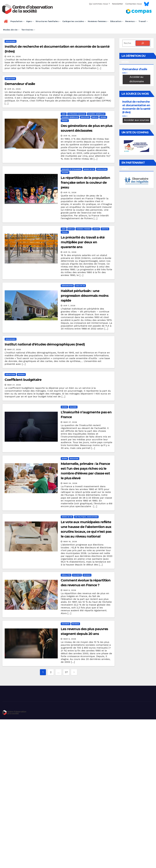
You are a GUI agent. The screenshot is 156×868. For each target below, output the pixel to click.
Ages (30, 21)
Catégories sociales (74, 21)
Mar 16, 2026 (70, 542)
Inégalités (66, 575)
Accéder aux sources (137, 120)
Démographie (67, 286)
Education (117, 21)
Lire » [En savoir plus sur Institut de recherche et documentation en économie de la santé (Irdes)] (125, 116)
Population (18, 21)
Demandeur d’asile (20, 84)
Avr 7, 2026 (69, 306)
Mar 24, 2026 (70, 483)
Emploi (95, 117)
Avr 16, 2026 (70, 136)
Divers (64, 407)
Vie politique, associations (86, 517)
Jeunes (103, 117)
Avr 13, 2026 (70, 193)
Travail (143, 21)
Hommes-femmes (98, 21)
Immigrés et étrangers (71, 169)
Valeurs (65, 173)
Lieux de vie (80, 286)
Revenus (131, 21)
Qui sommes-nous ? (99, 4)
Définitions (10, 79)
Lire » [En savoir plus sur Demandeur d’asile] (125, 73)
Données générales (96, 114)
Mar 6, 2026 (70, 590)
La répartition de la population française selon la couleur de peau (85, 183)
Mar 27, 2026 (14, 350)
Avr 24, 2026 (14, 56)
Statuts (105, 229)
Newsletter (118, 4)
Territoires (28, 30)
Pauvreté (77, 575)
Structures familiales (48, 21)
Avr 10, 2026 (70, 252)
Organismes (11, 41)
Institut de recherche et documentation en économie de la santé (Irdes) (136, 107)
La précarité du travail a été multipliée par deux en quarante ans (83, 242)
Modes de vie (11, 30)
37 (66, 672)
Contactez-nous (133, 4)
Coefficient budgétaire (23, 380)
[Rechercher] (143, 43)
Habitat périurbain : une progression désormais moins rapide (85, 296)
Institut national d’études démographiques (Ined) (45, 344)
